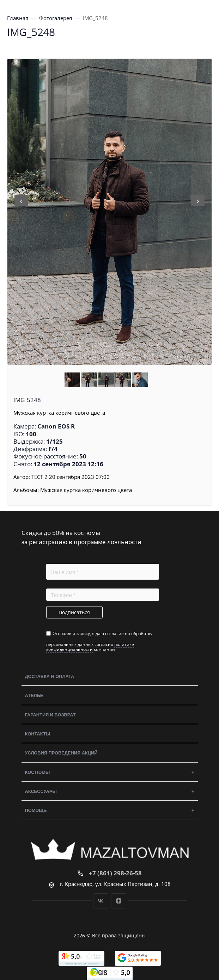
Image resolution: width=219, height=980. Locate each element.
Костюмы (38, 772)
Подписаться (74, 612)
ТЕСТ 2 (39, 477)
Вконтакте (101, 901)
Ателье (34, 695)
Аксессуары (41, 791)
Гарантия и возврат (50, 715)
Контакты (38, 734)
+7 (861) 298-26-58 (115, 873)
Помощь (36, 810)
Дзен (119, 901)
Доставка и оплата (50, 676)
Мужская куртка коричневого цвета (86, 490)
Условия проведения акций (61, 753)
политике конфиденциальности (90, 647)
